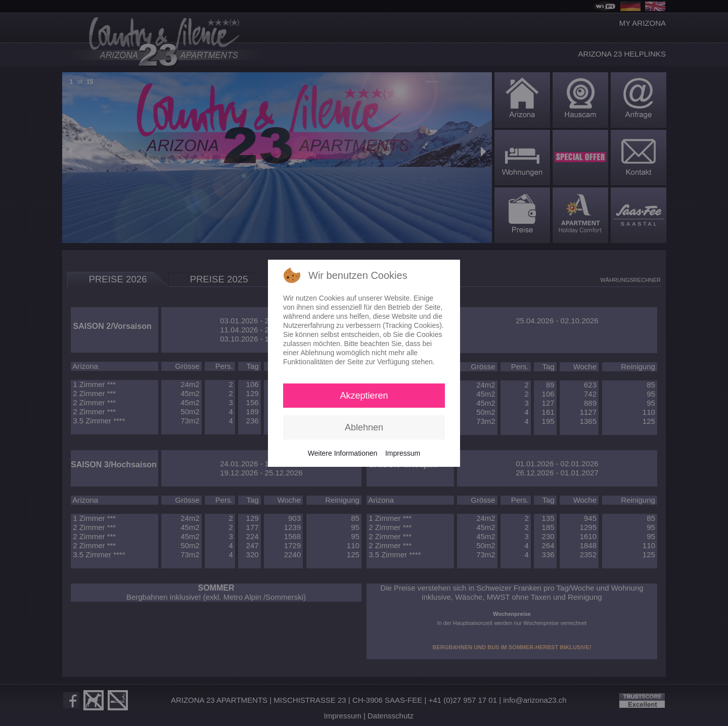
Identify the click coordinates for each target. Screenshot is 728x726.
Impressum (403, 453)
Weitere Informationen (343, 453)
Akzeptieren (364, 396)
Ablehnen (364, 427)
